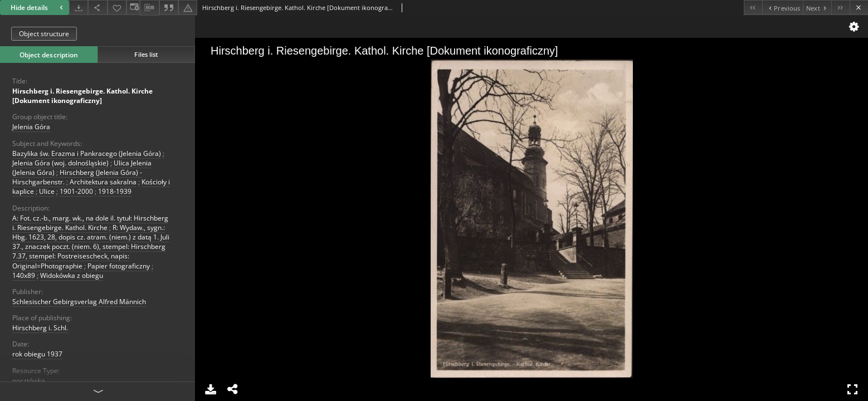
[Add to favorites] (117, 8)
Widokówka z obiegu (72, 275)
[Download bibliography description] (149, 8)
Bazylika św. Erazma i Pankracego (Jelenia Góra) (87, 153)
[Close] (859, 8)
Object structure (44, 34)
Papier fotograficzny (119, 266)
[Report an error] (188, 8)
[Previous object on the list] (782, 8)
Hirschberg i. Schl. (40, 328)
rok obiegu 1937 (37, 354)
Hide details (38, 8)
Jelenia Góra (31, 127)
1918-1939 (115, 191)
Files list (146, 54)
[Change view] (133, 8)
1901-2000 (76, 191)
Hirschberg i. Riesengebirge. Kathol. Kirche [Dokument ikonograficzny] (82, 96)
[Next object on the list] (817, 8)
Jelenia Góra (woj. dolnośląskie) (60, 163)
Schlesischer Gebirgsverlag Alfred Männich (79, 302)
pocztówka (29, 381)
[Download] (79, 8)
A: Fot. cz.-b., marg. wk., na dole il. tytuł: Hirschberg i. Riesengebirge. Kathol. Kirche (90, 223)
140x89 (24, 275)
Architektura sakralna (103, 182)
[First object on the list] (753, 8)
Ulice (47, 191)
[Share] (97, 8)
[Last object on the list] (840, 8)
